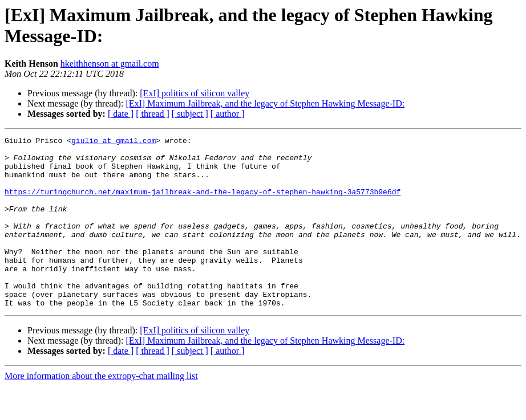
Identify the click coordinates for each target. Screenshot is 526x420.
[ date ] (121, 114)
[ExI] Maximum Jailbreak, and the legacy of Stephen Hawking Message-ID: (265, 103)
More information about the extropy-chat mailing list (101, 410)
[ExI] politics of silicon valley (195, 93)
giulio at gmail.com (114, 142)
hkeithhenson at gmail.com (110, 64)
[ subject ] (190, 114)
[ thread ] (153, 114)
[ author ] (228, 114)
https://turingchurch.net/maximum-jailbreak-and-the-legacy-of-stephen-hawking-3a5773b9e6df (203, 203)
